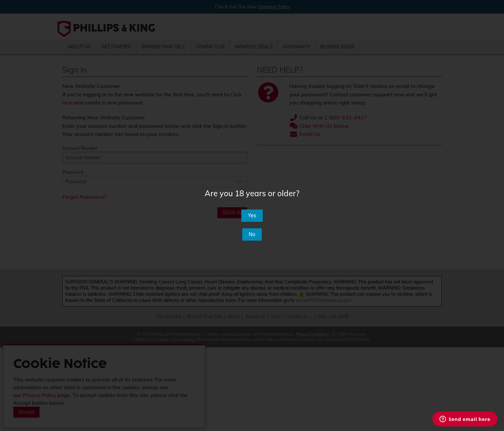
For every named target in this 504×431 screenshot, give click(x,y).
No (252, 234)
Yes (252, 215)
